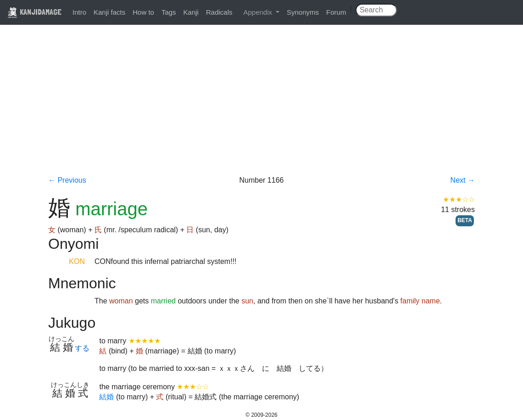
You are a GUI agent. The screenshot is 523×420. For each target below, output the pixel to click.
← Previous (67, 180)
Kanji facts (109, 12)
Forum (336, 12)
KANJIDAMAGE (34, 12)
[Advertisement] (261, 106)
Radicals (219, 12)
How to (143, 12)
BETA (465, 220)
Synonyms (303, 12)
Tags (169, 12)
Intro (79, 12)
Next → (463, 180)
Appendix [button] (259, 12)
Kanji (191, 12)
